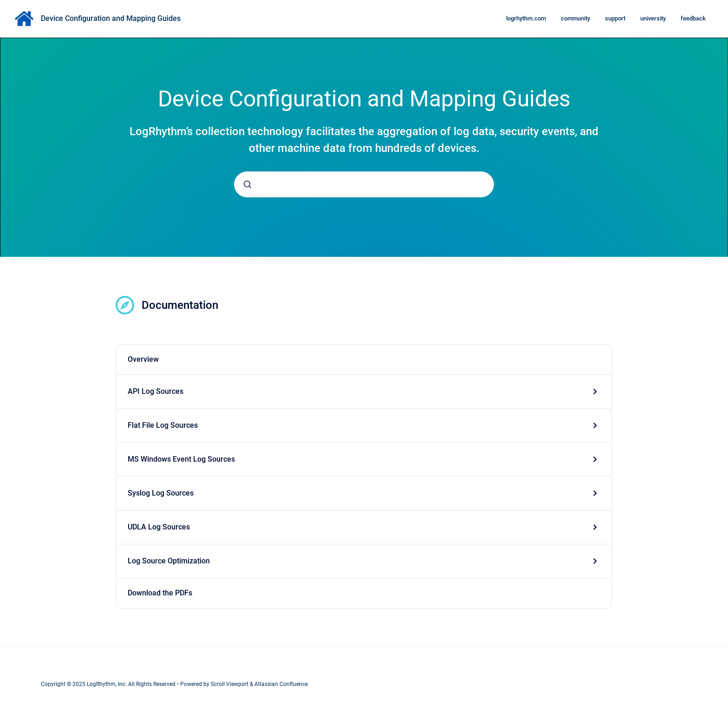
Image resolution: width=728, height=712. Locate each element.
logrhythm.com (526, 18)
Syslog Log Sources (161, 493)
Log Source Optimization (169, 561)
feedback (693, 18)
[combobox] (364, 184)
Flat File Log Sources (163, 425)
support (615, 18)
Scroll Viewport (230, 684)
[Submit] (247, 184)
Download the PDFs (160, 593)
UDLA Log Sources (159, 527)
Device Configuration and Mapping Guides (111, 18)
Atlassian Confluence (281, 684)
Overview (143, 359)
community (575, 18)
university (653, 18)
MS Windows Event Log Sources (181, 459)
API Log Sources (156, 391)
